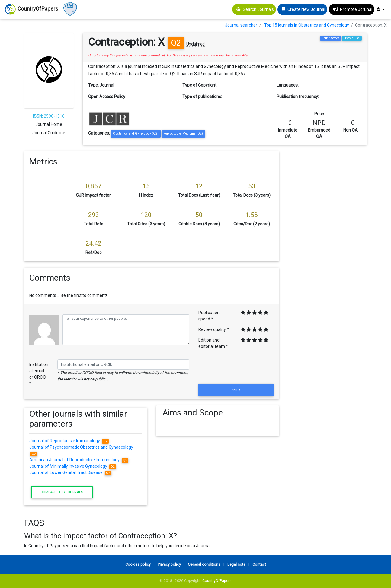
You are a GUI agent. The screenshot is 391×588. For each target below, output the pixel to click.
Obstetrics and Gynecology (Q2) (136, 133)
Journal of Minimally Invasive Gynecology (73, 466)
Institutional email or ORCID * (39, 374)
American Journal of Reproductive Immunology (79, 460)
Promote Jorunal (356, 9)
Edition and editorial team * (213, 343)
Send (236, 390)
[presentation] (236, 368)
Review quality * (214, 329)
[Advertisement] (328, 242)
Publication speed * (209, 316)
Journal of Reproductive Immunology (69, 441)
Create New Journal (306, 9)
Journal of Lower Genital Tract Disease (70, 472)
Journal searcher (241, 25)
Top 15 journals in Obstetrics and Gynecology (307, 25)
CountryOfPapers (217, 581)
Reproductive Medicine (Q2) (183, 133)
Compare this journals (62, 492)
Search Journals (258, 9)
